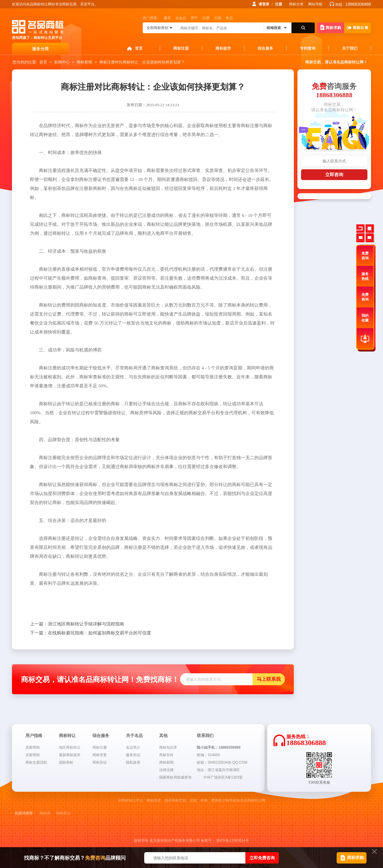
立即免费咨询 (262, 858)
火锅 (218, 18)
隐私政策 (133, 762)
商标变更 (100, 755)
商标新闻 (84, 62)
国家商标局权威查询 (175, 777)
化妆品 (181, 18)
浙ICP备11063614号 (232, 840)
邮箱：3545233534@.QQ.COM (222, 762)
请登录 (264, 4)
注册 (279, 4)
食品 (229, 18)
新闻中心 (62, 62)
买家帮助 (33, 755)
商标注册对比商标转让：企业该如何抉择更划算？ (142, 62)
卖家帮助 (33, 747)
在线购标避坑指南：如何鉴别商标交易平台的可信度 (91, 633)
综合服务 (265, 48)
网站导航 (315, 4)
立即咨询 (334, 175)
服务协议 (133, 755)
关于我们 (350, 48)
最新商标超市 (70, 755)
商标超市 (223, 48)
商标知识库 (168, 747)
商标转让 (63, 813)
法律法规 (166, 770)
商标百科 (166, 755)
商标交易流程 (36, 762)
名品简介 (133, 747)
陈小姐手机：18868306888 (219, 747)
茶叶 (194, 18)
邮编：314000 (208, 755)
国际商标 (66, 762)
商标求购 (331, 27)
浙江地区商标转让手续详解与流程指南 (77, 624)
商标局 (45, 813)
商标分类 (296, 4)
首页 (139, 48)
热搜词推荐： (25, 813)
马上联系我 (269, 679)
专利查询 (308, 48)
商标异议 (100, 762)
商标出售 (358, 28)
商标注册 (181, 48)
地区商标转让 (70, 747)
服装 (167, 18)
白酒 (206, 18)
